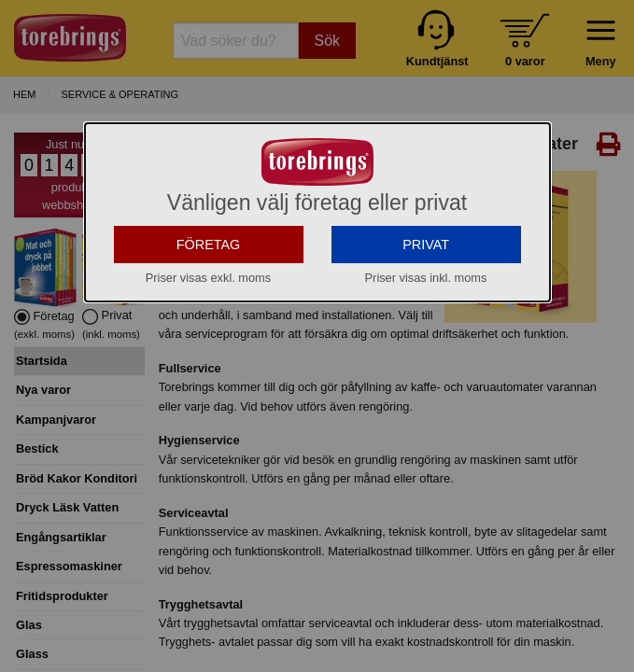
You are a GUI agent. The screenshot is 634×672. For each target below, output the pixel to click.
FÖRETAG (209, 245)
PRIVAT (426, 245)
